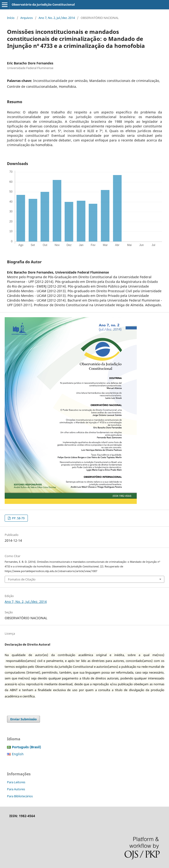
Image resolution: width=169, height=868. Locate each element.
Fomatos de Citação (22, 579)
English (18, 754)
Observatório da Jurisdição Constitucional (43, 4)
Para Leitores (16, 782)
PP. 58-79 (18, 518)
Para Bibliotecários (20, 796)
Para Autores (16, 789)
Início (11, 18)
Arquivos (27, 18)
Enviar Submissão (23, 719)
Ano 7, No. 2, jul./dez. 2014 (57, 18)
